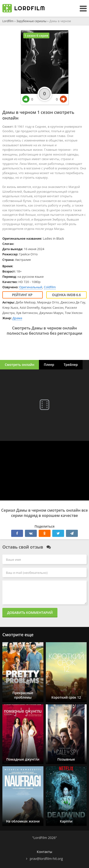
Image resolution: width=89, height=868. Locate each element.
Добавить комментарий (30, 613)
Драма (17, 318)
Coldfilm (50, 287)
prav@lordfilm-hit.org (46, 859)
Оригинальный (31, 287)
